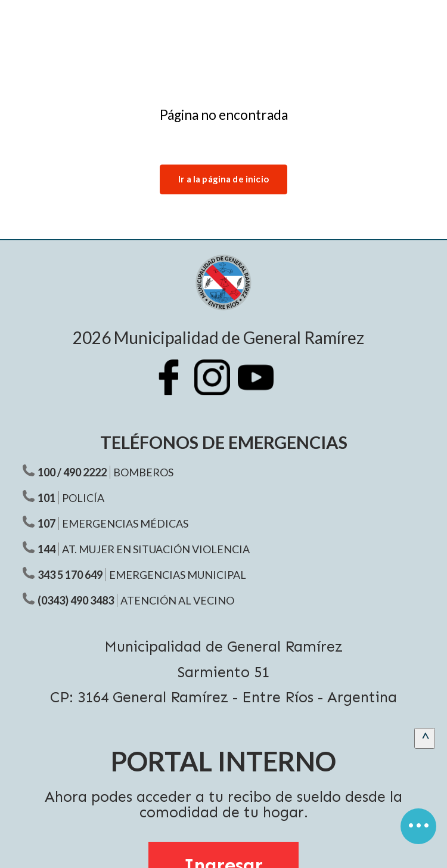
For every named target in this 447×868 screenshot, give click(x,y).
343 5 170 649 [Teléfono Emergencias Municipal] (70, 575)
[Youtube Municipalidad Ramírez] (262, 386)
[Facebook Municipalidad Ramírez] (175, 386)
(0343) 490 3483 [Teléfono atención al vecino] (76, 600)
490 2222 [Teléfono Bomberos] (85, 472)
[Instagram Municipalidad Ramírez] (218, 386)
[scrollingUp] (425, 738)
